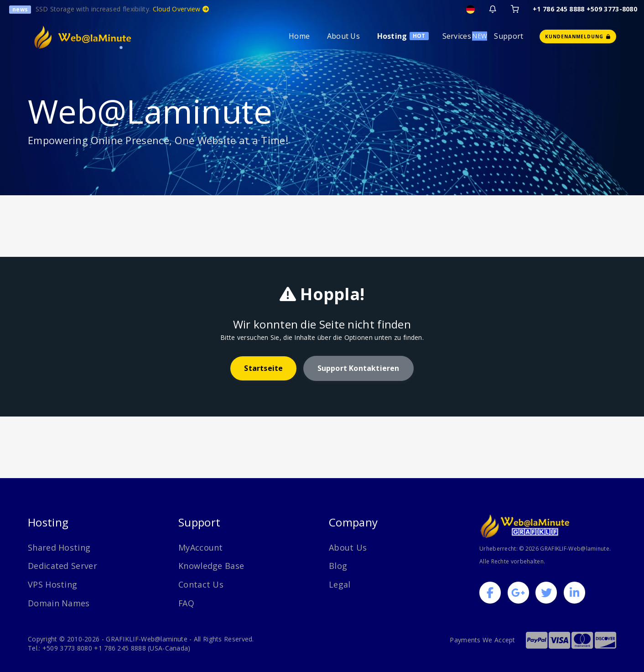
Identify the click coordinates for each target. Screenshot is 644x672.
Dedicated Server (62, 566)
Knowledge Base (211, 566)
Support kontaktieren (358, 368)
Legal (340, 584)
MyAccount (201, 547)
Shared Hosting (59, 547)
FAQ (187, 603)
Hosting (392, 36)
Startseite (263, 368)
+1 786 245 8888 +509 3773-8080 (585, 9)
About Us (343, 36)
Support (509, 36)
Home (299, 36)
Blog (338, 566)
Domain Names (59, 603)
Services (457, 36)
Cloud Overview (181, 9)
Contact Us (201, 584)
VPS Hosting (52, 584)
